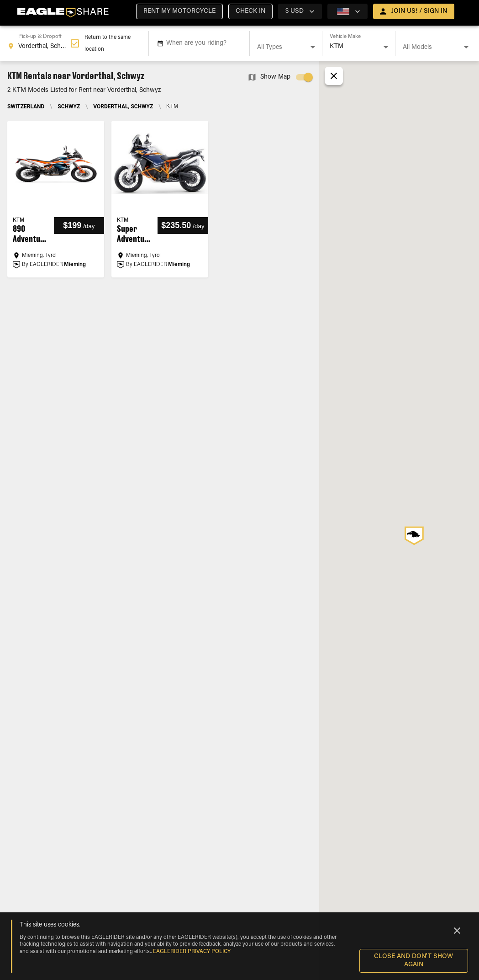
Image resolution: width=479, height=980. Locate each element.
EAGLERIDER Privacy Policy (192, 952)
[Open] (313, 47)
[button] (179, 11)
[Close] (457, 931)
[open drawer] (414, 11)
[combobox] (39, 43)
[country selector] (300, 11)
